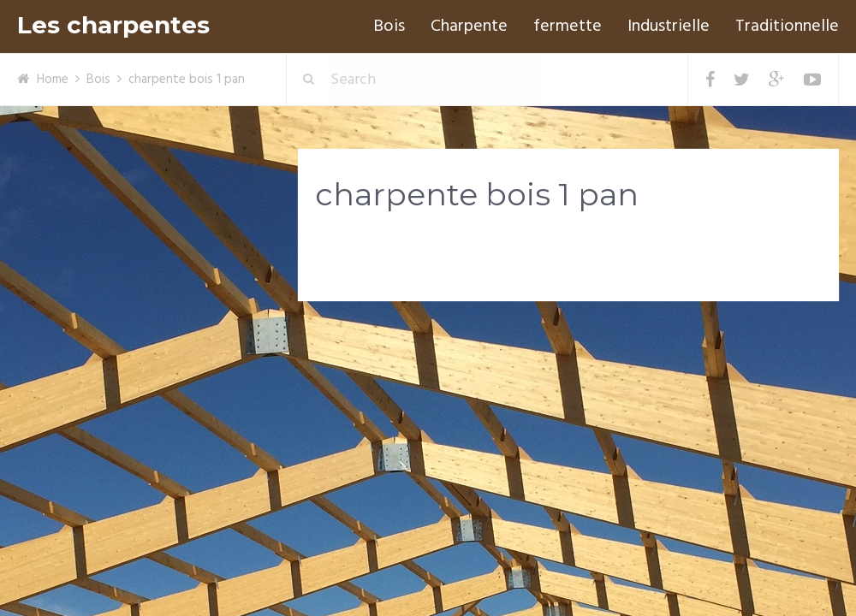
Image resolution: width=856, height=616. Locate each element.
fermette (568, 27)
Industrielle (669, 27)
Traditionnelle (787, 27)
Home (53, 80)
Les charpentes (113, 25)
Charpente (469, 27)
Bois (389, 27)
